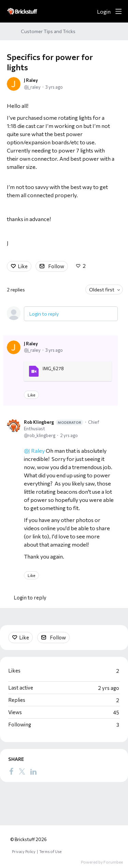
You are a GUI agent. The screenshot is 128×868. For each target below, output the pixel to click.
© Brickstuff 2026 (29, 839)
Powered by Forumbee (102, 862)
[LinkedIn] (33, 771)
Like (23, 266)
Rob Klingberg (54, 422)
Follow (56, 266)
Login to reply (44, 314)
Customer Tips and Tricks (48, 31)
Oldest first (102, 290)
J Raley (31, 80)
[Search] (89, 11)
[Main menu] (118, 11)
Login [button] (104, 11)
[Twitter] (22, 771)
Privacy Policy (24, 851)
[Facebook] (11, 771)
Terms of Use (50, 851)
